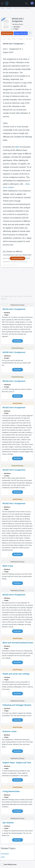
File (5, 39)
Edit (9, 39)
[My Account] (33, 3)
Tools (15, 39)
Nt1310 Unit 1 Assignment (22, 8)
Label (3, 857)
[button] (2, 3)
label (17, 147)
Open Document (7, 33)
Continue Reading (17, 258)
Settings (21, 39)
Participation (5, 854)
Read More (17, 341)
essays (9, 8)
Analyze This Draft (21, 33)
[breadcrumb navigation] (17, 8)
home (3, 8)
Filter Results (30, 39)
